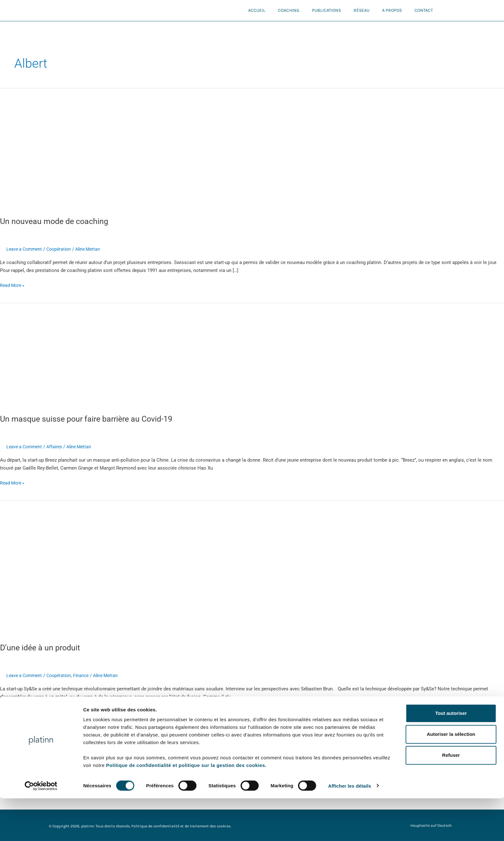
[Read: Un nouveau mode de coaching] (90, 148)
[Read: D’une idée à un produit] (129, 567)
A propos (392, 10)
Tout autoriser (451, 756)
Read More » (13, 285)
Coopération (62, 249)
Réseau (361, 10)
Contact (424, 10)
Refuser (451, 798)
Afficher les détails (350, 828)
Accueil (257, 10)
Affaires (58, 447)
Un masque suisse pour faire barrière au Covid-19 (90, 419)
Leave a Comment (26, 249)
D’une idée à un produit (42, 648)
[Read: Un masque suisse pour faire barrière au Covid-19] (162, 355)
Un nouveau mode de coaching (56, 221)
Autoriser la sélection (451, 777)
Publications (326, 10)
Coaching (289, 10)
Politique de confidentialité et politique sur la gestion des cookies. (186, 808)
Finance (86, 675)
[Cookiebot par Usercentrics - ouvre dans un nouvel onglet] (41, 829)
